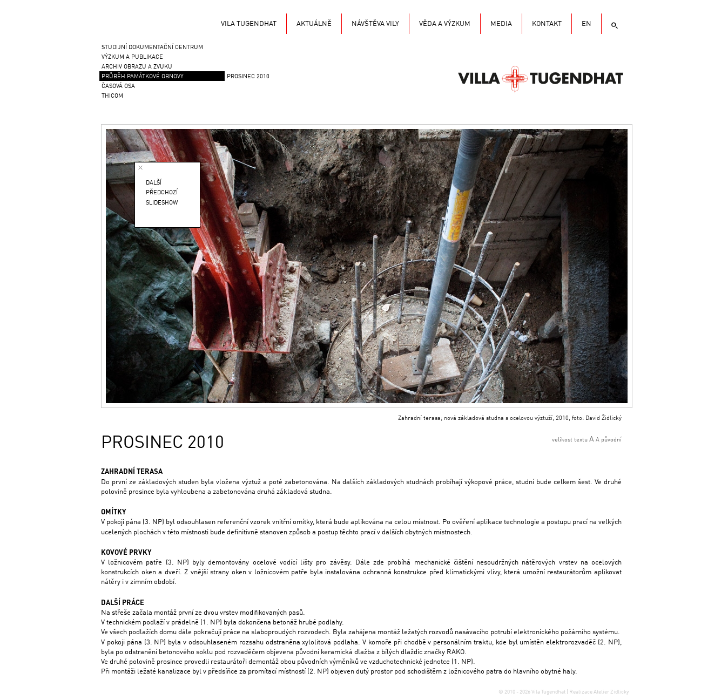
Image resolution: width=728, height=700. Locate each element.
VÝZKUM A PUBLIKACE (132, 57)
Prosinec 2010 (248, 77)
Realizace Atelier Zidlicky (599, 692)
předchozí (162, 193)
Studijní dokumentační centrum (152, 48)
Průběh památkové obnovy (143, 77)
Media (501, 24)
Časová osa (118, 87)
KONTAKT (547, 24)
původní (611, 440)
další (154, 183)
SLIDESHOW (162, 203)
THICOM (112, 96)
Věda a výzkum (445, 24)
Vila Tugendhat (541, 78)
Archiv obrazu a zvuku (137, 67)
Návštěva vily (375, 24)
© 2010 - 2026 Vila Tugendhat (532, 692)
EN (587, 24)
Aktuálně (314, 24)
